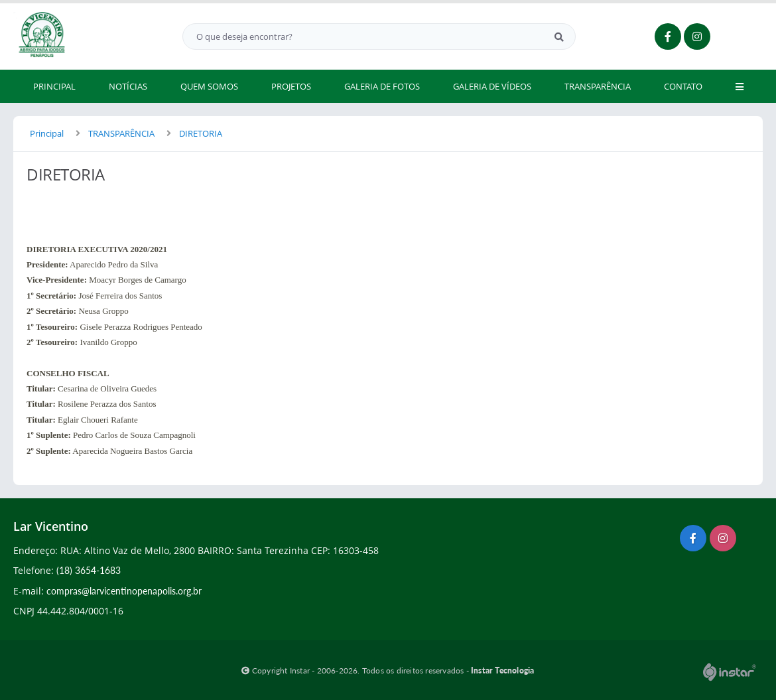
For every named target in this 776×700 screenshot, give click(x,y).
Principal (47, 133)
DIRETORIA (201, 133)
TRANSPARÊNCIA (121, 133)
